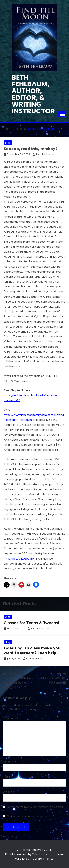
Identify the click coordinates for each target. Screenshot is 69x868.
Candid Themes (43, 858)
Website (8, 792)
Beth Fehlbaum (45, 154)
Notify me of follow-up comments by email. (35, 807)
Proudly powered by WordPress (26, 854)
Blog (8, 143)
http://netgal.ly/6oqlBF (19, 558)
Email (7, 777)
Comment (10, 718)
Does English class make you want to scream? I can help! (32, 650)
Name (8, 762)
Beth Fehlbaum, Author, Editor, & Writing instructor (33, 94)
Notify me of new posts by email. (29, 816)
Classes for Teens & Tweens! (31, 623)
